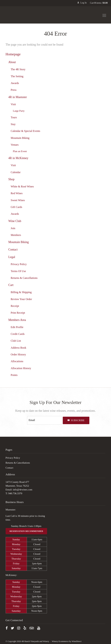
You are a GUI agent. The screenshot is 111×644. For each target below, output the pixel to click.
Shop (11, 179)
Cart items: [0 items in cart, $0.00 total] (99, 3)
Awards (15, 83)
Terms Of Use (18, 271)
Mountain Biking (20, 138)
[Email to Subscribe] (45, 420)
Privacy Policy (19, 264)
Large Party (19, 111)
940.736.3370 (15, 492)
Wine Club (15, 221)
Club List (16, 341)
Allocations (17, 361)
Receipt (15, 306)
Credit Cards (18, 334)
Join (13, 228)
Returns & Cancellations (24, 278)
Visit (13, 104)
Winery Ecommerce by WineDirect (67, 640)
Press (14, 90)
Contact (13, 249)
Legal (12, 257)
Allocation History (21, 368)
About (12, 62)
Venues (15, 145)
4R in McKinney (18, 158)
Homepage (13, 54)
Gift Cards (16, 207)
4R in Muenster (18, 97)
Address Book (18, 348)
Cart (11, 285)
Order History (18, 354)
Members (16, 235)
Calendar (16, 172)
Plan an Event (20, 151)
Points (14, 375)
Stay (13, 124)
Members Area (17, 320)
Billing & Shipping (21, 292)
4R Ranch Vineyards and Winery (21, 15)
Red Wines (17, 193)
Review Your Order (21, 299)
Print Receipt (18, 313)
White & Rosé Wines (22, 186)
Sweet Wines (18, 200)
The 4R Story (18, 69)
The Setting (17, 76)
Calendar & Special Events (25, 131)
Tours (14, 117)
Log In (82, 3)
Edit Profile (17, 327)
